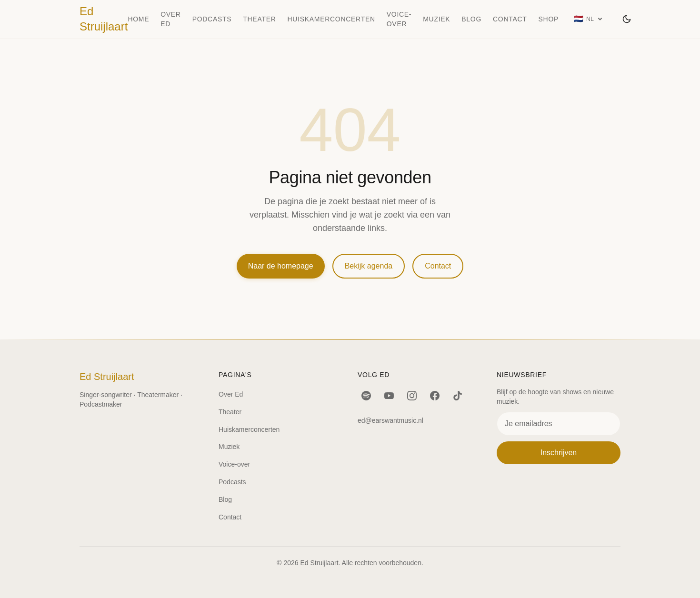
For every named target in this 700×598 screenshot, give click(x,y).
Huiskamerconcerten (331, 19)
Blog (471, 19)
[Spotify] (366, 396)
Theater (259, 19)
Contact (510, 19)
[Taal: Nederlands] (588, 19)
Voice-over (399, 19)
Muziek (436, 19)
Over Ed (170, 19)
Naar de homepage (281, 266)
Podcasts (212, 19)
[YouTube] (389, 396)
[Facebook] (435, 396)
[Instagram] (412, 396)
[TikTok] (458, 396)
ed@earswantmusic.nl (390, 420)
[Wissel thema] (627, 19)
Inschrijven (559, 453)
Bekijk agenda (369, 266)
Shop (549, 19)
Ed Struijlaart (104, 19)
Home (138, 19)
